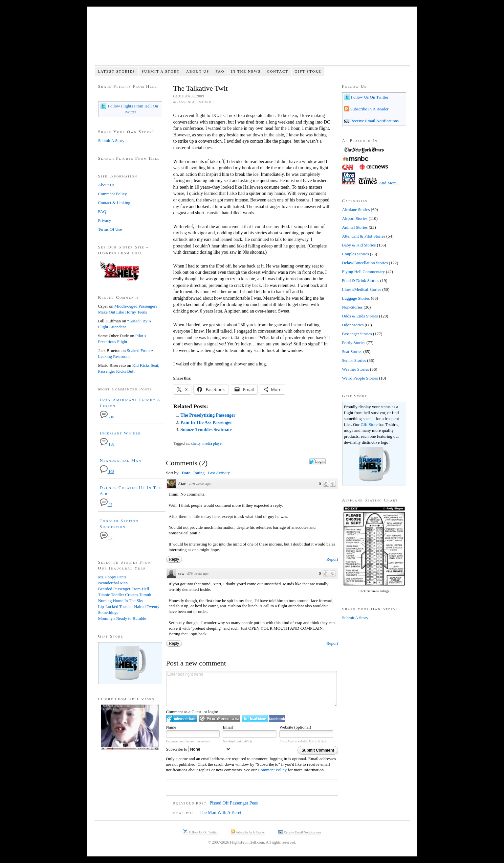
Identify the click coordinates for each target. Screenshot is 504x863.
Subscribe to (199, 749)
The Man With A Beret (221, 813)
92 (106, 538)
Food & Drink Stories (361, 280)
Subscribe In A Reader (369, 109)
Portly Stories (354, 343)
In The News (246, 71)
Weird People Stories (360, 378)
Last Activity (219, 473)
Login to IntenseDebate (182, 719)
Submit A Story (161, 71)
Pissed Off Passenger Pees (234, 803)
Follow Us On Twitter (369, 97)
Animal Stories (355, 227)
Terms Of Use (110, 229)
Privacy (105, 220)
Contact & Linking (114, 203)
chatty (196, 443)
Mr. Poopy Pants (112, 577)
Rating (199, 473)
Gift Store (308, 71)
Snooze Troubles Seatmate (206, 430)
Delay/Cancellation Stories (365, 263)
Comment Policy (272, 770)
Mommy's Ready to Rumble (122, 618)
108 (107, 472)
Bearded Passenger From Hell (124, 589)
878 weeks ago (200, 484)
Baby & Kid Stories (359, 245)
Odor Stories (353, 325)
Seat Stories (352, 351)
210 (107, 417)
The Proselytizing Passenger (208, 415)
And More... (389, 183)
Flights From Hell (252, 40)
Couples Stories (356, 254)
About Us (198, 71)
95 (106, 505)
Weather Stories (356, 369)
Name (171, 727)
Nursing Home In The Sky (121, 601)
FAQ (220, 71)
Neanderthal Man (121, 460)
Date (186, 473)
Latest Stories (116, 71)
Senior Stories (354, 360)
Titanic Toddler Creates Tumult (125, 595)
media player (212, 443)
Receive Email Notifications (374, 121)
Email (228, 727)
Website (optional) (295, 727)
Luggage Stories (356, 298)
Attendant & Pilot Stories (364, 236)
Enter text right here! (252, 688)
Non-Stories (352, 307)
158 (107, 444)
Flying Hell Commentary (364, 272)
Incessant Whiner (121, 433)
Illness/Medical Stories (362, 289)
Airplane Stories (356, 210)
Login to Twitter (255, 719)
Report (332, 559)
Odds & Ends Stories (360, 316)
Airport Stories (355, 218)
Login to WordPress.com (219, 719)
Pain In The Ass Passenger (206, 422)
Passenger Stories (196, 102)
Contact (278, 71)
